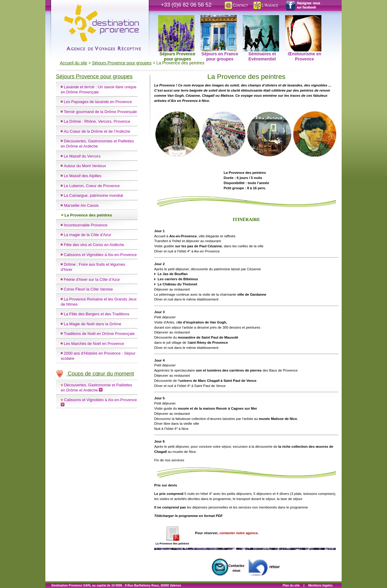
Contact (236, 5)
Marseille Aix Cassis (81, 205)
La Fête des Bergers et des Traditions (97, 314)
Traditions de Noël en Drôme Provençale (99, 334)
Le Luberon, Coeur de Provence (92, 186)
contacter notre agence (239, 533)
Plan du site (291, 585)
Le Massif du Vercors (82, 156)
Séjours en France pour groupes (219, 18)
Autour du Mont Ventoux (85, 166)
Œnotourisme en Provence (303, 18)
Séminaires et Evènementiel (261, 18)
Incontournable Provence (86, 225)
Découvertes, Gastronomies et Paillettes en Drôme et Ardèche (97, 144)
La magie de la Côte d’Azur (88, 235)
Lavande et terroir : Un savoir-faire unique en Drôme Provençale (99, 89)
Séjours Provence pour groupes (177, 18)
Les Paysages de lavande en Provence (98, 102)
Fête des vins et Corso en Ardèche (94, 245)
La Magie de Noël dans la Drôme (93, 324)
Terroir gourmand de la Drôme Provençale (100, 112)
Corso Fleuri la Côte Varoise (88, 289)
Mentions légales (320, 585)
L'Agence (265, 5)
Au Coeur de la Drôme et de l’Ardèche (97, 131)
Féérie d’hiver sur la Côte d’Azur (92, 279)
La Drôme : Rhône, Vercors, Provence (97, 121)
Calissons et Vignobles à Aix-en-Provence (100, 255)
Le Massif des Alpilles (83, 176)
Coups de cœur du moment (95, 374)
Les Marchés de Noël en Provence (94, 344)
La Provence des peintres (88, 215)
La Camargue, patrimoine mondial (93, 195)
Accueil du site (73, 63)
